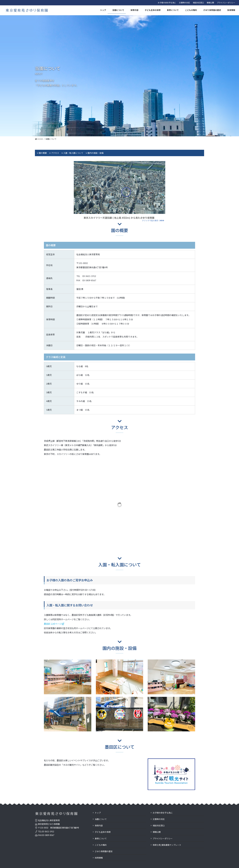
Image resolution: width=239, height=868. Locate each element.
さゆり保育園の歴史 (104, 851)
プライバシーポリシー (226, 3)
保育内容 (99, 826)
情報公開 (210, 3)
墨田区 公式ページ (54, 624)
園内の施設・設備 (96, 153)
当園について (101, 819)
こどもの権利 (101, 845)
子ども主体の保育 (103, 832)
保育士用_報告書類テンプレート (167, 845)
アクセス (55, 153)
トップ (98, 813)
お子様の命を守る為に (167, 3)
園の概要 (43, 153)
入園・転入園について (73, 153)
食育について (101, 839)
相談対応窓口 (198, 3)
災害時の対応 (184, 3)
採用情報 (99, 858)
